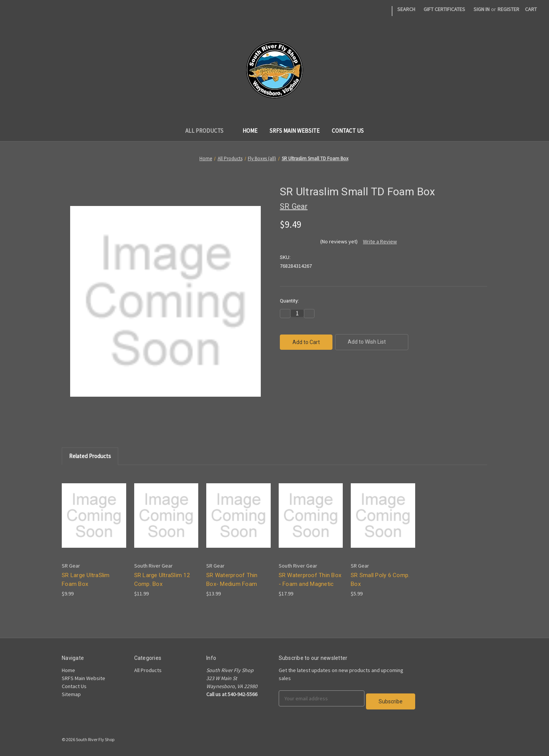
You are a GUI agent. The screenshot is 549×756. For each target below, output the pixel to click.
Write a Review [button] (380, 241)
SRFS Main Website (295, 131)
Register (508, 9)
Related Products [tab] (90, 456)
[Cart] (531, 9)
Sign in (482, 9)
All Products (208, 131)
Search (406, 9)
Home (250, 131)
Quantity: (289, 301)
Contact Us (348, 131)
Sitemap (71, 694)
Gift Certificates (444, 9)
